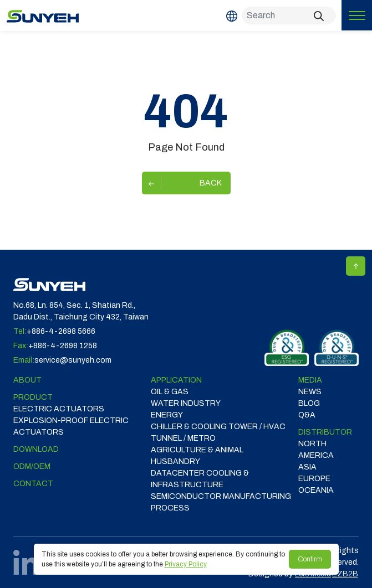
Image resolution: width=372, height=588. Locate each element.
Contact (33, 484)
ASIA (307, 467)
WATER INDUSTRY (186, 403)
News (310, 392)
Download (36, 449)
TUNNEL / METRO (183, 438)
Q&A (307, 415)
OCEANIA (316, 490)
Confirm (310, 559)
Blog (309, 403)
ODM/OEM (32, 466)
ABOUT (27, 380)
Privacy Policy (186, 564)
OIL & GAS (170, 392)
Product (33, 397)
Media (310, 380)
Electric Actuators (59, 409)
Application (176, 380)
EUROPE (314, 479)
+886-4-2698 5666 (61, 331)
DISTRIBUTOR (325, 432)
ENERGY (167, 415)
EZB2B (345, 574)
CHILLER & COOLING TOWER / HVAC (218, 427)
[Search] (289, 16)
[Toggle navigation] (357, 15)
